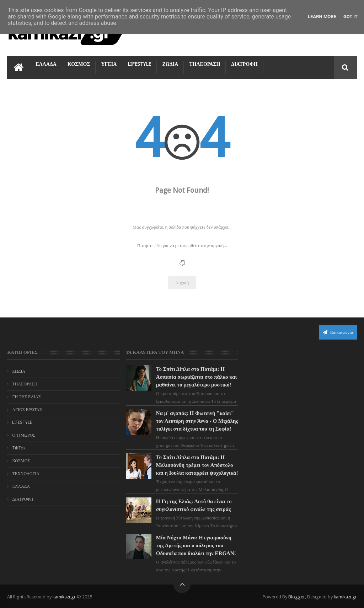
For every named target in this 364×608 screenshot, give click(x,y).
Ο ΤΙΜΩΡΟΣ (24, 435)
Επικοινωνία (338, 332)
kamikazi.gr (64, 597)
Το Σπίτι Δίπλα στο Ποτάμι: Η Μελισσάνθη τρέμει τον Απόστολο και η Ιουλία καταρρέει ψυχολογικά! (197, 465)
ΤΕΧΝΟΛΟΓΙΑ (26, 474)
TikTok (19, 448)
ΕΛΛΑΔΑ (46, 64)
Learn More (322, 17)
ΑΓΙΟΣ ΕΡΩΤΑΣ (27, 410)
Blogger (297, 597)
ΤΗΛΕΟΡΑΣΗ (205, 64)
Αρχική (182, 282)
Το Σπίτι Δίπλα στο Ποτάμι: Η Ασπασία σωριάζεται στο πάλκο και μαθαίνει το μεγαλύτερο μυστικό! (196, 377)
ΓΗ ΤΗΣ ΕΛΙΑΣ (26, 397)
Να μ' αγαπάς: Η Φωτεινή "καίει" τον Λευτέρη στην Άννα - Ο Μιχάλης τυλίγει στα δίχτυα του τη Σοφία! (197, 421)
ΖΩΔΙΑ (170, 64)
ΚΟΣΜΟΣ (79, 64)
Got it (350, 17)
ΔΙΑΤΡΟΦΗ (244, 64)
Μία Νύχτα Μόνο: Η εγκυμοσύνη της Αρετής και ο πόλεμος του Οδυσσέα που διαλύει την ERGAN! (196, 545)
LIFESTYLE (139, 64)
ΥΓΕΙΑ (109, 64)
